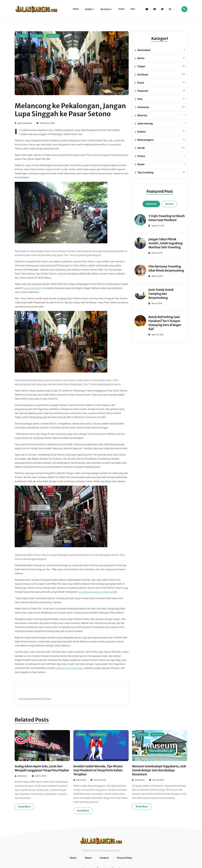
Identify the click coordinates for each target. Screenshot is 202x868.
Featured (161, 91)
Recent (169, 204)
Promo (161, 156)
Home (76, 9)
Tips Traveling (98, 735)
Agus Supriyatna (25, 123)
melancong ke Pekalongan (69, 668)
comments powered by (35, 699)
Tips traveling (161, 173)
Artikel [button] (89, 9)
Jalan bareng (161, 124)
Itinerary (161, 115)
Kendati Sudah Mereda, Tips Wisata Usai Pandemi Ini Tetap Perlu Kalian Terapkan (99, 770)
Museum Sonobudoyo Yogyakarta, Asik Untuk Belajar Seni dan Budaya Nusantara (158, 770)
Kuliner (161, 132)
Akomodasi (161, 50)
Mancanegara (161, 140)
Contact (104, 858)
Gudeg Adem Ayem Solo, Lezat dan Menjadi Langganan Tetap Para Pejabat (40, 770)
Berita (161, 58)
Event (121, 9)
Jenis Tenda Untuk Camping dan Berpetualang (162, 302)
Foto (133, 9)
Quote (161, 164)
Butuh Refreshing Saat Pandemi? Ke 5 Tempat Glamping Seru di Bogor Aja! (166, 331)
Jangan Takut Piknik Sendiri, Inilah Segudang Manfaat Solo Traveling (166, 247)
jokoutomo (22, 780)
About (88, 858)
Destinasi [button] (105, 9)
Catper (23, 36)
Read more (24, 811)
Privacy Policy (125, 858)
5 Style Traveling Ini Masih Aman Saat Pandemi (163, 220)
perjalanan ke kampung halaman (96, 592)
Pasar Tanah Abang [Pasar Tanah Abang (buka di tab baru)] (33, 288)
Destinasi (37, 36)
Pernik (161, 148)
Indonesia (53, 36)
